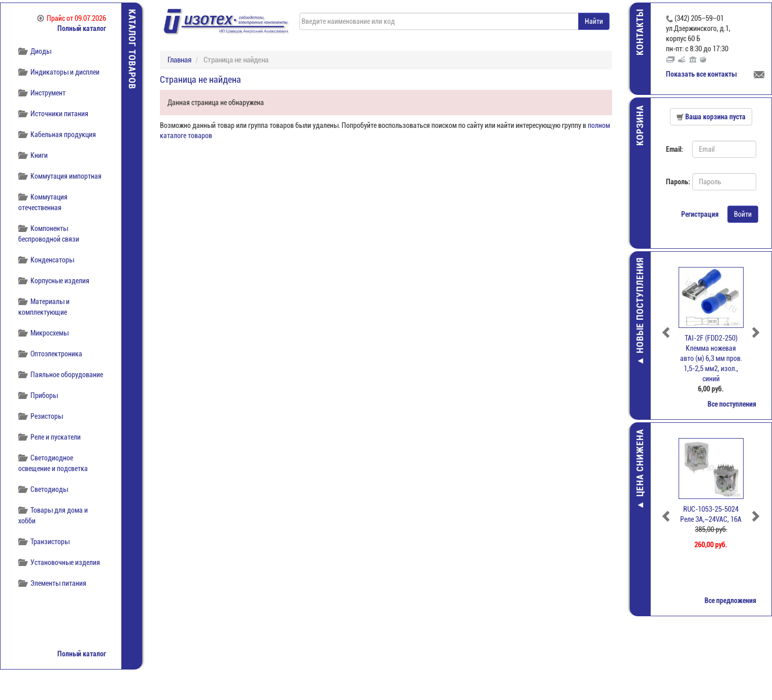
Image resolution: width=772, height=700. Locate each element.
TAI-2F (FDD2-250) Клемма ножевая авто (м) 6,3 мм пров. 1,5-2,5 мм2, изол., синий (711, 358)
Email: (675, 149)
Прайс (72, 18)
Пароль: (675, 182)
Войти (743, 214)
